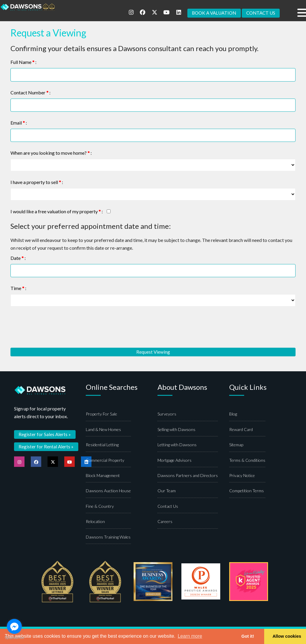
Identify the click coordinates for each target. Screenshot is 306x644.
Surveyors (167, 414)
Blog (233, 414)
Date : (18, 258)
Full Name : (23, 62)
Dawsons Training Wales (108, 537)
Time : (18, 288)
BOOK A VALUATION (210, 13)
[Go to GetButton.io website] (14, 638)
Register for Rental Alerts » (46, 447)
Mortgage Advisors (175, 460)
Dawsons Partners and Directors (188, 476)
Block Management (103, 476)
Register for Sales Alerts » (45, 434)
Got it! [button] (248, 636)
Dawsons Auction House (108, 491)
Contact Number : (30, 92)
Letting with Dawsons (177, 445)
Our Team (167, 491)
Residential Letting (102, 445)
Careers (165, 522)
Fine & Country (100, 506)
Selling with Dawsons (176, 430)
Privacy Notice (242, 476)
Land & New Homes (103, 430)
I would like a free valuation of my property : (57, 212)
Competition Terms (247, 491)
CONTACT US (260, 13)
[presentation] (56, 327)
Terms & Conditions (247, 460)
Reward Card (241, 430)
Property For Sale (101, 414)
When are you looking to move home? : (51, 153)
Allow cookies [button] (287, 636)
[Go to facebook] (14, 626)
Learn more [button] (190, 636)
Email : (19, 123)
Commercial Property (105, 460)
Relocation (95, 522)
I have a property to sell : (37, 182)
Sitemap (236, 445)
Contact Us (168, 506)
